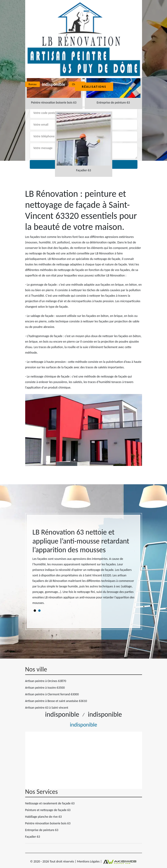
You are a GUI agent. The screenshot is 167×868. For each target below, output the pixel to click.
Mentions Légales (88, 861)
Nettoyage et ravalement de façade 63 (50, 803)
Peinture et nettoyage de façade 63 (48, 810)
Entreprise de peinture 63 (42, 830)
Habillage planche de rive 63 (44, 817)
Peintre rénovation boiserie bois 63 (48, 823)
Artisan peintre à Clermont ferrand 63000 (52, 694)
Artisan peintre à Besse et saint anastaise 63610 (56, 701)
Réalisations (94, 87)
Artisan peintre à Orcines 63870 (46, 681)
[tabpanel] (84, 569)
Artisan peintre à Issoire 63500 (45, 688)
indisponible (53, 84)
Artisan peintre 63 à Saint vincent (47, 708)
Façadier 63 (33, 837)
